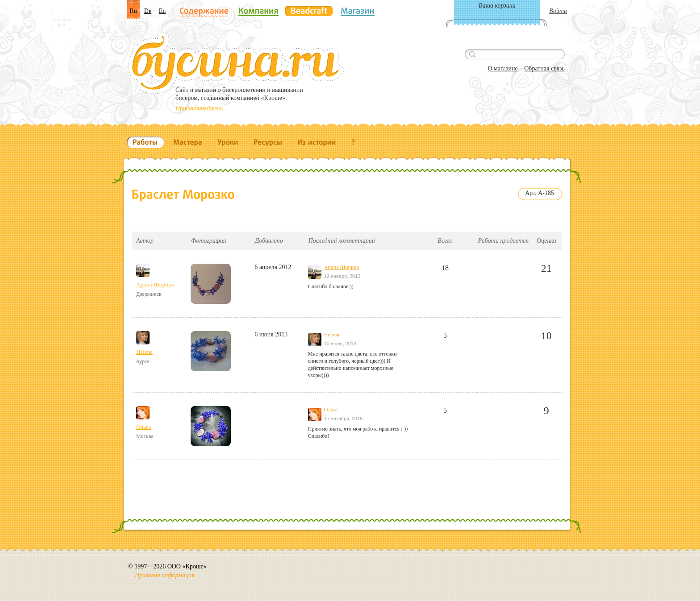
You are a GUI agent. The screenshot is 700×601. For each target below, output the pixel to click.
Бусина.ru (236, 63)
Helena (144, 352)
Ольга (144, 427)
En (162, 11)
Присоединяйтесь (199, 108)
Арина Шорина (155, 284)
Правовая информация (165, 575)
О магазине (502, 68)
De (148, 11)
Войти (558, 11)
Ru (133, 11)
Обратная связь (544, 68)
